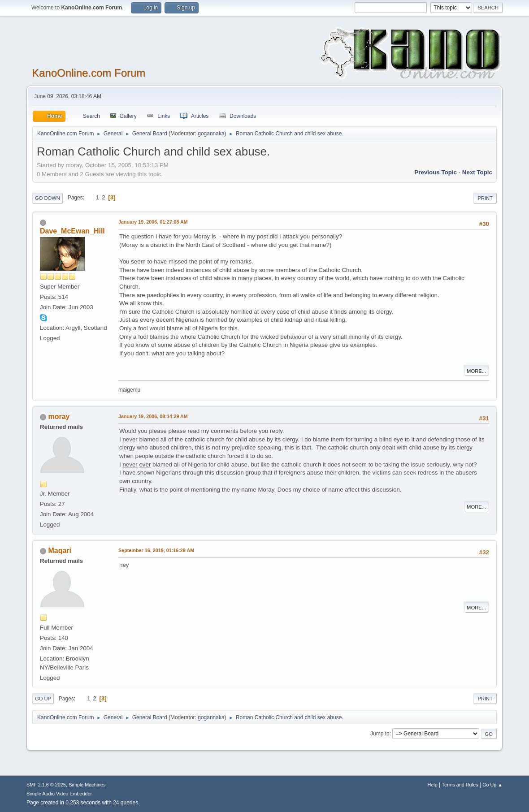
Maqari (60, 551)
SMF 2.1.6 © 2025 (46, 785)
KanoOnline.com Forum (89, 73)
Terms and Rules (460, 785)
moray (59, 417)
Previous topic (436, 172)
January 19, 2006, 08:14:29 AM (153, 416)
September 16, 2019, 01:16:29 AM (156, 550)
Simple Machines (87, 785)
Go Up (43, 699)
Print (485, 198)
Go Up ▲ (492, 785)
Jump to (380, 734)
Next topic (477, 172)
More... (476, 371)
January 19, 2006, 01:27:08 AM (153, 222)
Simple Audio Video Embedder (59, 794)
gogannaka (211, 134)
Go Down (48, 198)
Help (433, 785)
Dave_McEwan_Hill (72, 231)
